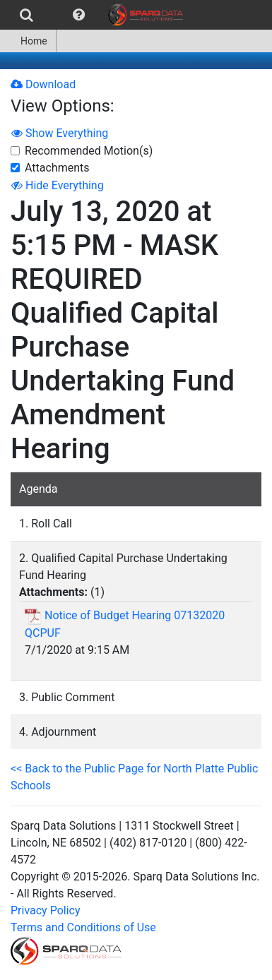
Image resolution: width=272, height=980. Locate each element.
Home (28, 41)
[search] (26, 15)
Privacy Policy (46, 910)
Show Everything (60, 133)
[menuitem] (26, 15)
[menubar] (95, 15)
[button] (79, 15)
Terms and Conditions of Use (83, 927)
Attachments (57, 168)
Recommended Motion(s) (89, 151)
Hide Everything (58, 185)
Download (43, 84)
